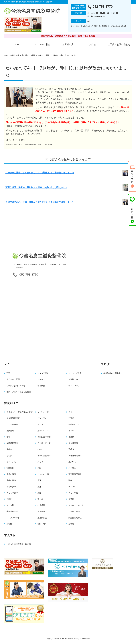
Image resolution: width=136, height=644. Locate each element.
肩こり (40, 462)
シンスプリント (13, 518)
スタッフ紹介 (43, 373)
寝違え (40, 480)
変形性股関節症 (75, 518)
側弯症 (71, 499)
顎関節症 (10, 468)
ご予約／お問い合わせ (119, 45)
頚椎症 (9, 524)
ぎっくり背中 (12, 493)
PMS (40, 449)
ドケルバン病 (43, 474)
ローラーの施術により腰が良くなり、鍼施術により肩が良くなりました (40, 173)
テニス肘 (10, 505)
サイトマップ (74, 386)
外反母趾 (41, 505)
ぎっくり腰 (73, 493)
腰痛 (39, 487)
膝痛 (39, 493)
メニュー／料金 (43, 45)
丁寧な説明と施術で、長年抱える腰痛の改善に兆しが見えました (36, 187)
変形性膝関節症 (75, 474)
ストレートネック (76, 505)
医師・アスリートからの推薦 (19, 392)
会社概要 (41, 386)
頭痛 (70, 480)
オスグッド (42, 511)
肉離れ (9, 449)
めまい (71, 431)
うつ (70, 412)
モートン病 (11, 462)
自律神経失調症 (75, 456)
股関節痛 (10, 431)
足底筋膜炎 (42, 518)
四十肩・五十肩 (44, 443)
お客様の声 (68, 45)
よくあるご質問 (13, 379)
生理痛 (71, 437)
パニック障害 (12, 424)
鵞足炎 (40, 499)
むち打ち (72, 468)
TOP (17, 45)
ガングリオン (43, 418)
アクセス (94, 45)
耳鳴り (71, 449)
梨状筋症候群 (12, 443)
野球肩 (71, 418)
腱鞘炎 (71, 524)
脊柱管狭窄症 (12, 487)
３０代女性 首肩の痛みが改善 (20, 412)
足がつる (72, 462)
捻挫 (8, 437)
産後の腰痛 (11, 480)
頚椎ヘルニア (74, 424)
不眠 (39, 468)
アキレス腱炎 (74, 511)
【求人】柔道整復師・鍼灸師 (19, 544)
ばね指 (9, 456)
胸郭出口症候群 (44, 437)
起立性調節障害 (13, 418)
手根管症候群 (12, 511)
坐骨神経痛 (73, 443)
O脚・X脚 (42, 524)
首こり (40, 424)
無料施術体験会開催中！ (114, 373)
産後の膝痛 (11, 474)
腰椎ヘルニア (43, 431)
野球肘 (9, 499)
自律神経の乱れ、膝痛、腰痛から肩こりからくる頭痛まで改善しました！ (41, 202)
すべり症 (72, 487)
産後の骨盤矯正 (44, 456)
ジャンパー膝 (43, 412)
